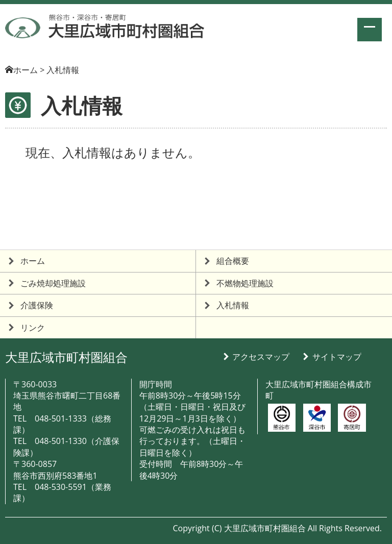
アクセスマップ (261, 357)
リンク (33, 328)
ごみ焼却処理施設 (53, 283)
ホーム (26, 70)
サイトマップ (337, 357)
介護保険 (37, 305)
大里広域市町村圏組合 (66, 357)
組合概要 (233, 261)
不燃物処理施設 (245, 283)
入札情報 (233, 305)
